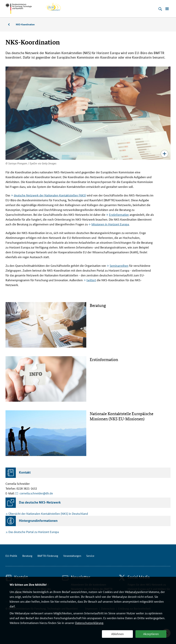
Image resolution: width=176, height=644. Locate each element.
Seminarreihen (119, 265)
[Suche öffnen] (160, 9)
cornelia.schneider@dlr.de (36, 493)
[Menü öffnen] (167, 9)
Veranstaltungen (72, 556)
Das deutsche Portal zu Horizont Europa (34, 532)
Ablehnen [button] (117, 634)
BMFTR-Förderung (48, 556)
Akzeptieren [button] (151, 634)
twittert (91, 280)
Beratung (11, 25)
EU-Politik (11, 556)
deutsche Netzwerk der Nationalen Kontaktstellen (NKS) (50, 195)
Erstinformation (119, 214)
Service (90, 556)
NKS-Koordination (25, 24)
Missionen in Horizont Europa (110, 224)
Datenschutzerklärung (89, 623)
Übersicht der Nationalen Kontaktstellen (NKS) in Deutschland (48, 513)
